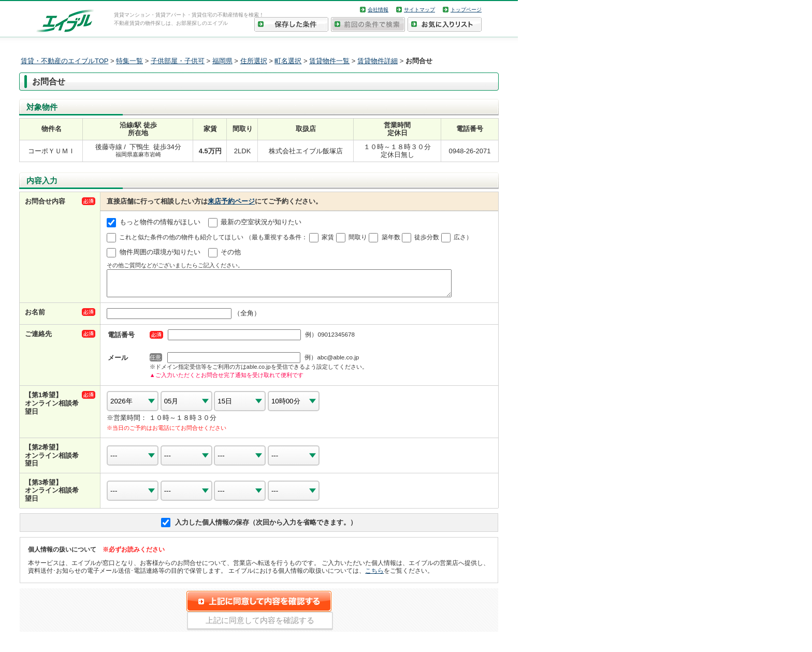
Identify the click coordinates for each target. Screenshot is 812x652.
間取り (358, 237)
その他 (231, 252)
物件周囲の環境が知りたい (160, 252)
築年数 (391, 237)
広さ (460, 237)
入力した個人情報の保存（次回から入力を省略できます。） (266, 527)
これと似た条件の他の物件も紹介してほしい (181, 237)
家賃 (328, 237)
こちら (374, 575)
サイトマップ (419, 10)
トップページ (466, 10)
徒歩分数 (427, 237)
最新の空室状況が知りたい (261, 222)
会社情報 (378, 10)
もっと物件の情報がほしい (160, 222)
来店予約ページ (231, 201)
